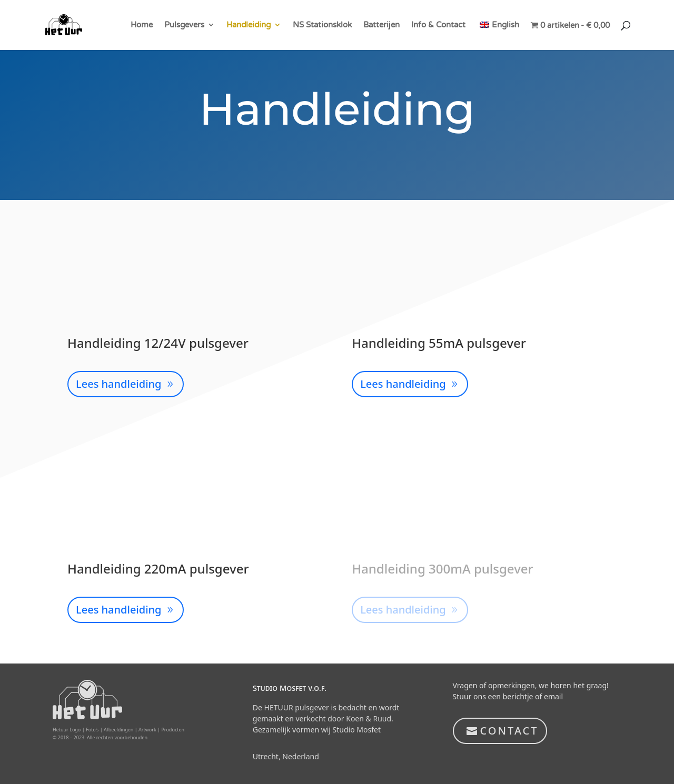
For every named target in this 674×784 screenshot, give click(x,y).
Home (142, 25)
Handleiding (249, 25)
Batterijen (381, 25)
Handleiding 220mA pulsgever (158, 569)
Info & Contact (438, 25)
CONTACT (509, 731)
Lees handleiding (119, 384)
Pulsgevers (184, 25)
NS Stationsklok (322, 25)
